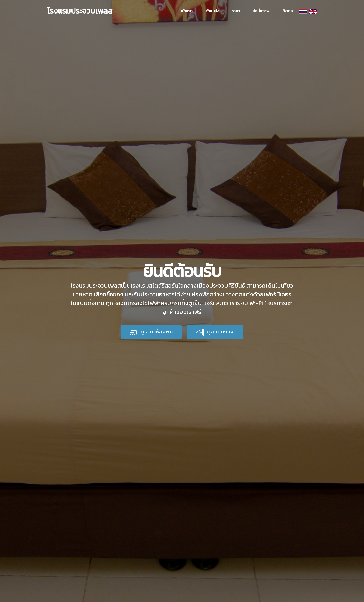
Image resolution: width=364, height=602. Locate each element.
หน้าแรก (186, 11)
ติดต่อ (288, 11)
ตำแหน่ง (212, 11)
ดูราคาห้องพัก (151, 332)
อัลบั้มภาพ (261, 11)
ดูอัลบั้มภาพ (215, 332)
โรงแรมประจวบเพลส (80, 11)
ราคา (236, 11)
